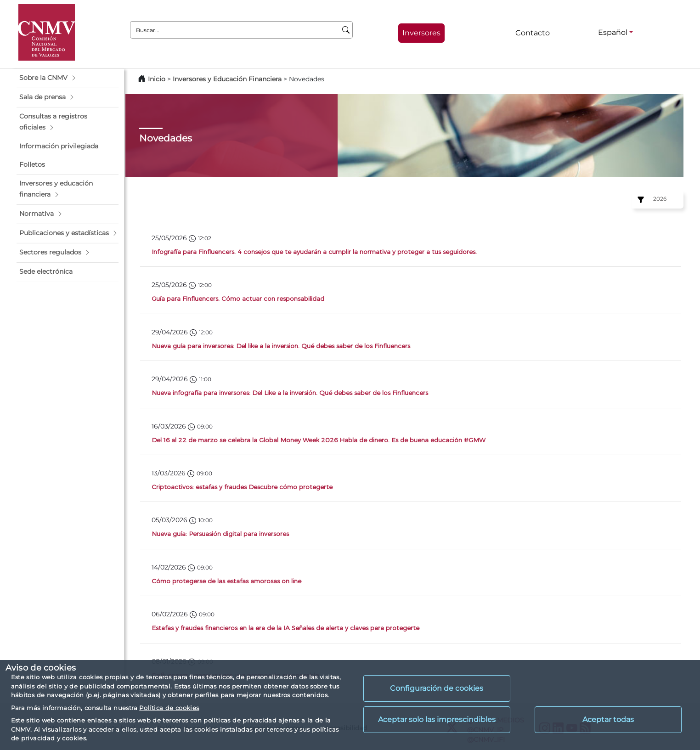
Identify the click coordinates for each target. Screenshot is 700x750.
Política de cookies (169, 708)
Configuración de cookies (437, 688)
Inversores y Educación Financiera (227, 79)
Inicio (157, 79)
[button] (68, 78)
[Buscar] (346, 30)
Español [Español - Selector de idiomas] (613, 32)
